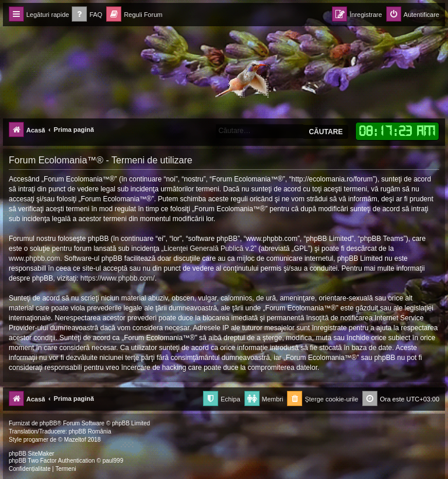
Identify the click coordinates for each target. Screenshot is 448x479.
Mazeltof (75, 440)
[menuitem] (87, 15)
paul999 (113, 461)
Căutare (325, 132)
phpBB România (90, 431)
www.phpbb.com (34, 258)
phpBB (48, 423)
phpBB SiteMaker (32, 454)
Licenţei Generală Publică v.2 (209, 249)
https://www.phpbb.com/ (118, 278)
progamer (36, 440)
